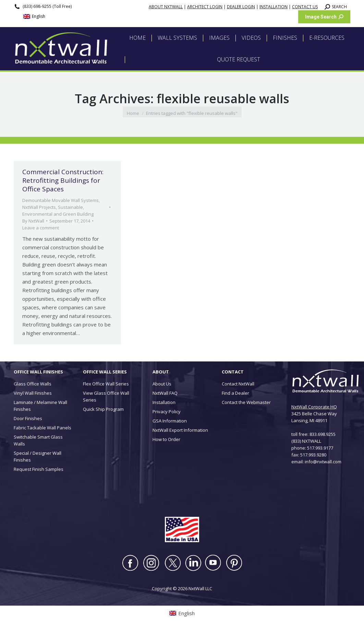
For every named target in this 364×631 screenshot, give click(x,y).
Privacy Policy (167, 412)
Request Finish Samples (39, 469)
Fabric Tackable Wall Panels (43, 428)
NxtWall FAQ (165, 393)
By (33, 221)
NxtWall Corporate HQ (314, 407)
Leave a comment (41, 228)
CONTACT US (305, 7)
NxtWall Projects (39, 207)
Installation (164, 402)
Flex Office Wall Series (106, 384)
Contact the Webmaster (246, 402)
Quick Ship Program (103, 409)
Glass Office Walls (33, 384)
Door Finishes (28, 418)
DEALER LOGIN (241, 7)
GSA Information (170, 421)
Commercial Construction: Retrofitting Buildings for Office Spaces (63, 180)
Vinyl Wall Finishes (33, 393)
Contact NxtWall (238, 384)
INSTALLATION (274, 7)
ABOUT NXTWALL (166, 7)
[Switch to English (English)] (34, 17)
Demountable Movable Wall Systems (60, 200)
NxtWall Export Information (180, 430)
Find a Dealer (235, 393)
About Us (162, 384)
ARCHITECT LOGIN (205, 7)
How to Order (166, 439)
